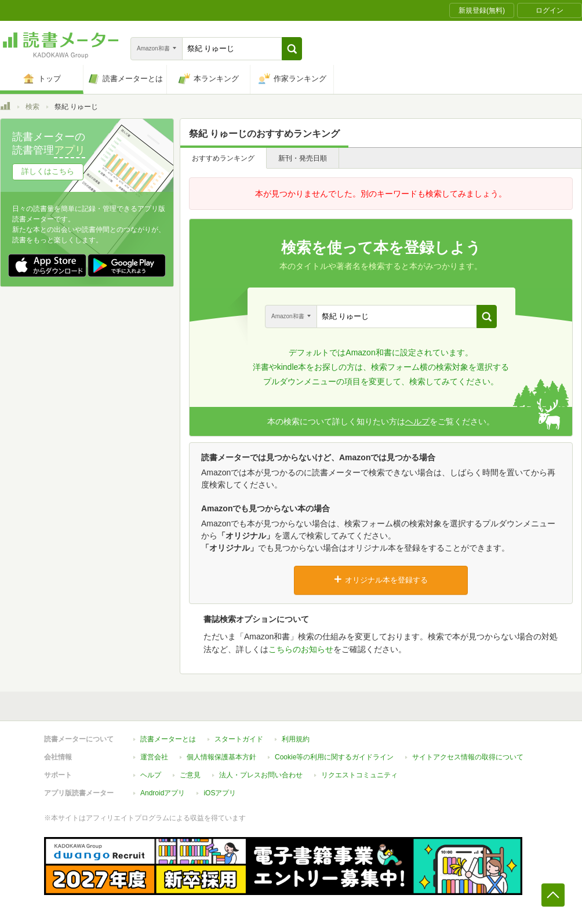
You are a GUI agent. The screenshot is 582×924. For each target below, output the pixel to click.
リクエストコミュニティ (359, 775)
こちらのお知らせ (301, 649)
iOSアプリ (220, 793)
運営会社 (154, 757)
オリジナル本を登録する (381, 580)
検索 (32, 107)
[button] (292, 49)
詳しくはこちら (48, 171)
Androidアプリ (163, 793)
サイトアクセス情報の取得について (468, 757)
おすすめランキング (223, 158)
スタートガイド (239, 739)
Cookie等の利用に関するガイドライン (334, 757)
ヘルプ (417, 421)
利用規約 (296, 739)
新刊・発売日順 (303, 158)
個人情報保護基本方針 (221, 757)
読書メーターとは (168, 739)
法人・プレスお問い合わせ (261, 775)
